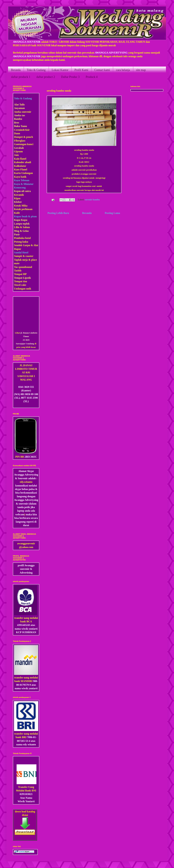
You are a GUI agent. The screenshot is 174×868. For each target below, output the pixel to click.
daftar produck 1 (21, 77)
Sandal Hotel (21, 253)
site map (141, 70)
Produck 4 (92, 77)
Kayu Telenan (22, 180)
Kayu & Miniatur (24, 184)
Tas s (17, 267)
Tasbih (18, 271)
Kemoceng (20, 188)
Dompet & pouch (23, 137)
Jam (16, 155)
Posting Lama (112, 213)
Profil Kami (81, 70)
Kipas (17, 198)
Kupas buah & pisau (25, 216)
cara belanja (123, 70)
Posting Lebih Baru (58, 213)
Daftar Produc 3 (70, 77)
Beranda (16, 70)
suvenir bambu (92, 200)
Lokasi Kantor (60, 70)
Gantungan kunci (24, 144)
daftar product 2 (46, 77)
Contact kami (102, 70)
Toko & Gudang (36, 70)
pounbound (26, 267)
